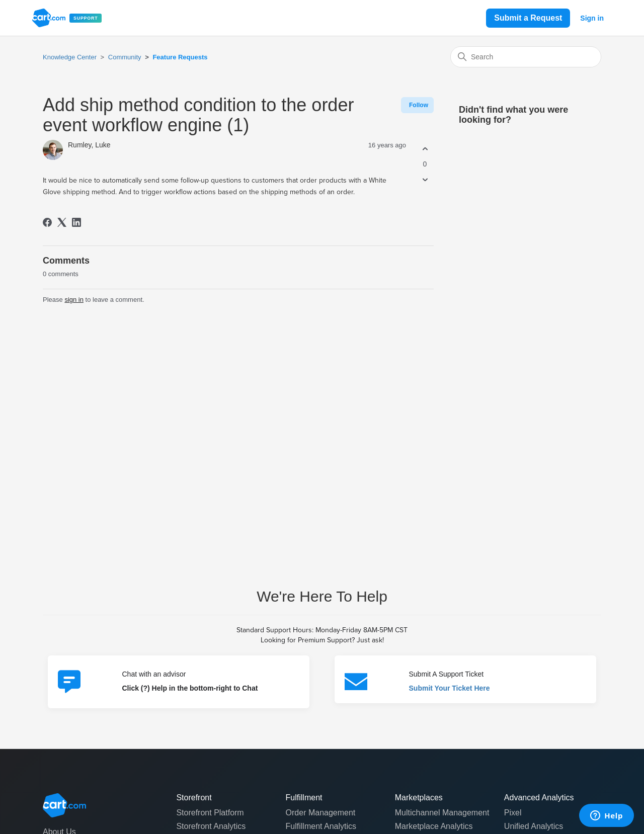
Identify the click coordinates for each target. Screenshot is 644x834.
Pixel (513, 813)
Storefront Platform (210, 813)
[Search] (526, 57)
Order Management (321, 813)
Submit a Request (528, 18)
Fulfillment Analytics (321, 826)
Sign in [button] (592, 18)
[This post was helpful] (425, 149)
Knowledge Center (70, 57)
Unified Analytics (534, 826)
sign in (74, 300)
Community (125, 57)
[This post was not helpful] (425, 179)
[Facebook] (47, 222)
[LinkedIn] (76, 222)
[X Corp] (62, 222)
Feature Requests (180, 57)
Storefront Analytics (211, 826)
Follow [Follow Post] (419, 105)
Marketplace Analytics (434, 826)
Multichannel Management (442, 813)
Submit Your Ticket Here (450, 688)
